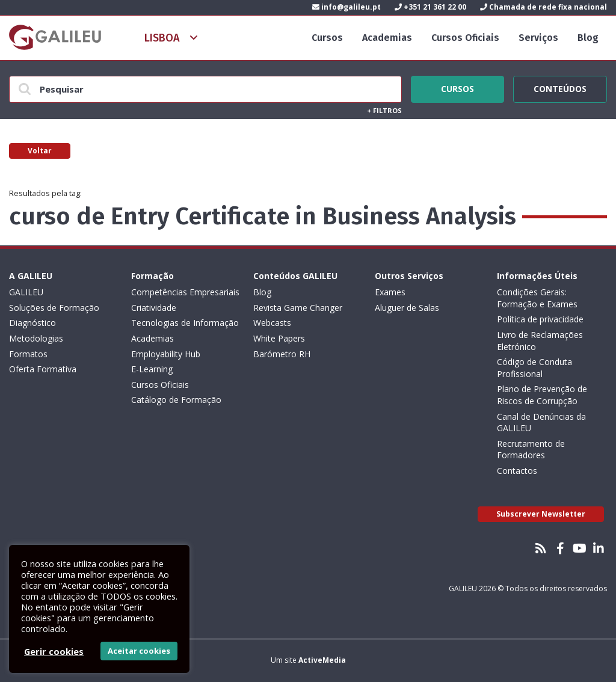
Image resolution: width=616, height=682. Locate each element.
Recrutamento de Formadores (531, 450)
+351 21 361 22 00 (430, 7)
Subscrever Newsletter (541, 514)
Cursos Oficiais (465, 38)
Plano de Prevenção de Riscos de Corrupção (542, 395)
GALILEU (26, 292)
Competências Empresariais (185, 292)
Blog (588, 38)
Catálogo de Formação (176, 400)
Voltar (40, 151)
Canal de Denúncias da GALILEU (541, 422)
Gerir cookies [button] (54, 651)
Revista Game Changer (298, 308)
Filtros (384, 110)
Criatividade (154, 308)
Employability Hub (166, 354)
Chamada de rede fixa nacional (544, 7)
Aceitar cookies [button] (139, 651)
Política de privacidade (540, 319)
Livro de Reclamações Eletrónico (540, 341)
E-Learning (152, 369)
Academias (387, 38)
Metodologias (36, 338)
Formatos (28, 354)
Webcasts (272, 323)
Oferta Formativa (43, 369)
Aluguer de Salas (407, 308)
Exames (390, 292)
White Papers (279, 338)
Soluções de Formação (54, 308)
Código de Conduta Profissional (534, 368)
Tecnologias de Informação (185, 323)
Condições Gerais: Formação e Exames (537, 298)
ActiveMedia (322, 660)
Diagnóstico (32, 323)
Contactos (517, 471)
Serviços (538, 38)
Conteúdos (560, 87)
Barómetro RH (282, 354)
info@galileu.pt (346, 7)
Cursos (327, 38)
